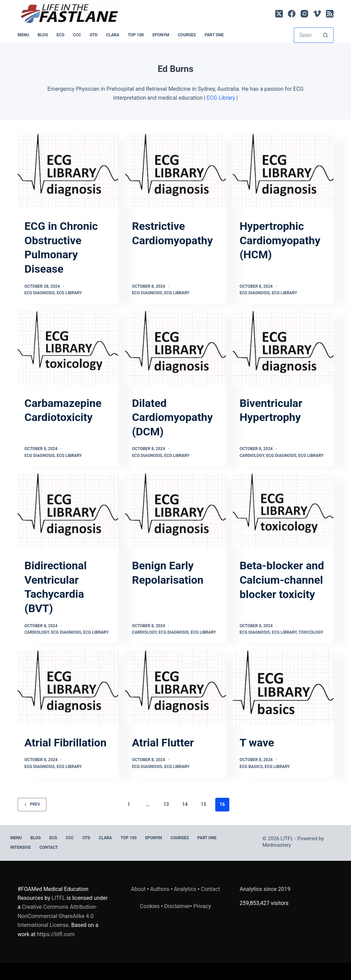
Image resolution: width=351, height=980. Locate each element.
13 (166, 804)
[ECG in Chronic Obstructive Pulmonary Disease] (68, 171)
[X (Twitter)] (279, 14)
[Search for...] (306, 35)
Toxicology (311, 632)
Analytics (185, 889)
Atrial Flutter (163, 743)
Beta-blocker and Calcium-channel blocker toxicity (282, 580)
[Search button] (326, 35)
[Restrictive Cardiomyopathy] (175, 171)
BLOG (43, 35)
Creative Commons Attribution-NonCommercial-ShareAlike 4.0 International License (57, 916)
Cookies (150, 906)
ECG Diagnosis (39, 293)
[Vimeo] (317, 14)
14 (185, 804)
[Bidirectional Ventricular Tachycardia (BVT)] (68, 511)
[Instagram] (304, 14)
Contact (49, 847)
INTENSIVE (21, 847)
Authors (160, 889)
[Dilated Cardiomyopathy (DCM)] (175, 348)
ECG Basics (251, 767)
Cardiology (252, 456)
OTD (93, 35)
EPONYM (161, 35)
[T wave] (283, 687)
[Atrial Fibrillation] (68, 687)
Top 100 (136, 35)
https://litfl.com (56, 934)
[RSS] (330, 14)
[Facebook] (292, 14)
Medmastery (277, 845)
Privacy (202, 906)
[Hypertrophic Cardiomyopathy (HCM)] (283, 171)
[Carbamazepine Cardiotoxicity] (68, 348)
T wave (257, 743)
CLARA (113, 35)
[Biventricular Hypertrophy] (283, 348)
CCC (77, 35)
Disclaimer (177, 906)
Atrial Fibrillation (65, 743)
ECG (60, 35)
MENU (23, 35)
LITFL (59, 898)
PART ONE (214, 35)
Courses (187, 35)
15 (204, 804)
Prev (32, 804)
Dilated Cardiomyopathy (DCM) (172, 417)
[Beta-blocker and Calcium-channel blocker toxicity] (283, 511)
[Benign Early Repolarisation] (175, 511)
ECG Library (221, 98)
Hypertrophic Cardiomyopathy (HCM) (280, 240)
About (138, 889)
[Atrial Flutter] (175, 687)
